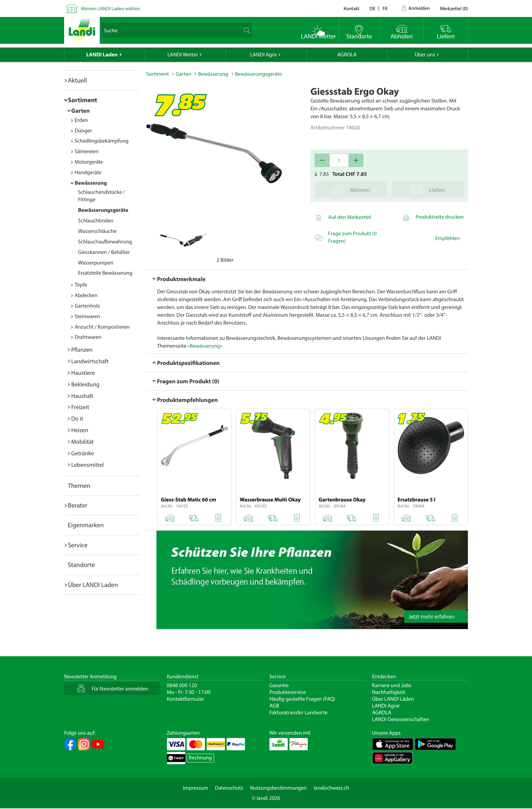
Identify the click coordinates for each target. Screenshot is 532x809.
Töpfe (81, 285)
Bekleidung (85, 384)
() (454, 8)
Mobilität (82, 442)
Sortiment (82, 100)
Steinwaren (87, 316)
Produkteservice (288, 692)
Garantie (279, 685)
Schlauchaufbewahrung (105, 242)
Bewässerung (91, 183)
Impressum (195, 788)
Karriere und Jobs (392, 685)
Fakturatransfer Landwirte (298, 713)
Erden (81, 120)
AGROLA (347, 55)
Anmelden (419, 8)
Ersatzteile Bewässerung (105, 273)
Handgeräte (88, 172)
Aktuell (77, 80)
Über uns (425, 55)
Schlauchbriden (96, 221)
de (373, 8)
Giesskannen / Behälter (104, 252)
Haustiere (83, 373)
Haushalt (82, 396)
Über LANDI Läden (393, 699)
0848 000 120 (182, 685)
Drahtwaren (88, 337)
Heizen (80, 430)
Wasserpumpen (96, 263)
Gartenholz (87, 306)
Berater (78, 505)
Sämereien (87, 151)
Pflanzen (82, 350)
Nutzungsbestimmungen (278, 788)
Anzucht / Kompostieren (102, 327)
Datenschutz (229, 788)
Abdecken (86, 295)
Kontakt (352, 8)
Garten (80, 111)
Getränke (83, 453)
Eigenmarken (86, 525)
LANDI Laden (102, 55)
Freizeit (80, 407)
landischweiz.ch (331, 788)
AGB (274, 706)
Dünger (83, 131)
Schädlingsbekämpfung (102, 141)
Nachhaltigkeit (389, 692)
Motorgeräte (89, 162)
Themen (79, 485)
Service (78, 545)
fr (385, 8)
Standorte (81, 565)
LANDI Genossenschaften (401, 719)
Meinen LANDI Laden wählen (111, 8)
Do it (77, 418)
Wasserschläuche (97, 231)
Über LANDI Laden (93, 585)
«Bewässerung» (205, 346)
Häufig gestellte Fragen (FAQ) (302, 699)
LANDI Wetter (183, 55)
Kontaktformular (186, 699)
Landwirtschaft (90, 361)
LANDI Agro (263, 55)
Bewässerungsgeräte (103, 210)
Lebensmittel (88, 465)
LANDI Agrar (386, 706)
